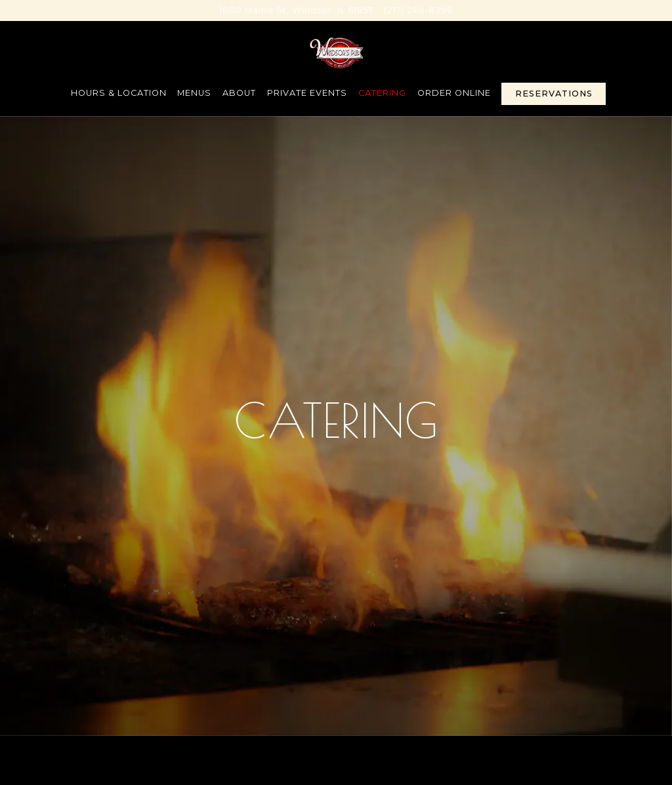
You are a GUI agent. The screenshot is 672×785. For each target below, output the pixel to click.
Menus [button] (194, 93)
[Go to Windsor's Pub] (296, 10)
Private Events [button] (307, 93)
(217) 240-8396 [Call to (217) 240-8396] (418, 10)
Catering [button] (382, 93)
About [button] (239, 93)
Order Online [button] (454, 93)
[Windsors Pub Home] (336, 52)
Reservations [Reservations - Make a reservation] (554, 94)
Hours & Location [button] (119, 93)
